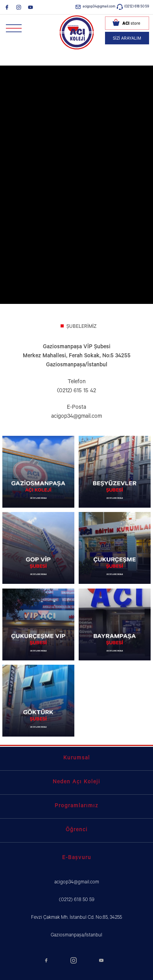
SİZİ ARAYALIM (127, 39)
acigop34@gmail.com (99, 7)
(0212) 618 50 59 (137, 7)
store (131, 24)
